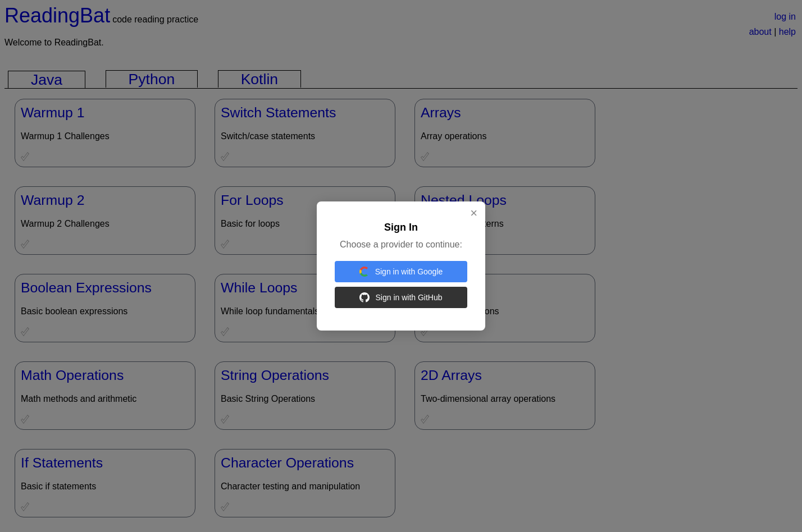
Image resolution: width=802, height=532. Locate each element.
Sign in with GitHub (401, 297)
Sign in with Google (401, 272)
